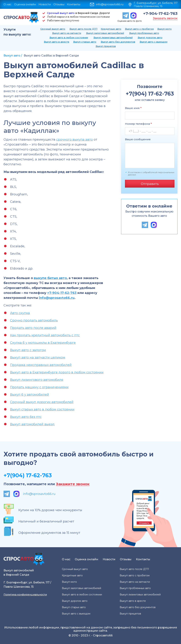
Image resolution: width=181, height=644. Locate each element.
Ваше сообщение (138, 139)
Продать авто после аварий (33, 328)
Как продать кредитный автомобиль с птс (45, 335)
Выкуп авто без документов (118, 42)
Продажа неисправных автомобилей (41, 365)
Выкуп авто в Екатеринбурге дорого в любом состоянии (57, 372)
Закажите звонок (73, 484)
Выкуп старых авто (85, 42)
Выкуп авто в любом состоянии (69, 37)
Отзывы (59, 4)
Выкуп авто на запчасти (67, 33)
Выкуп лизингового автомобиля (37, 380)
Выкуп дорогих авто (150, 37)
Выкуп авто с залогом (28, 350)
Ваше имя (133, 108)
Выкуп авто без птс (26, 417)
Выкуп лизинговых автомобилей (113, 37)
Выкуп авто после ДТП (83, 29)
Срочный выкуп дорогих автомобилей (42, 402)
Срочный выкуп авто (61, 13)
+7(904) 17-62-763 (28, 475)
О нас (8, 4)
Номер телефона (138, 124)
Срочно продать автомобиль (34, 320)
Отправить (150, 184)
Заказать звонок (165, 18)
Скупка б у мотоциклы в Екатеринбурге (43, 343)
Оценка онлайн (25, 4)
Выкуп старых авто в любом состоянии (42, 409)
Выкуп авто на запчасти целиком (38, 358)
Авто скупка (20, 313)
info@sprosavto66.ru (110, 4)
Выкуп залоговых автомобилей (105, 33)
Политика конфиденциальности (25, 595)
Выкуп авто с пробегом (139, 29)
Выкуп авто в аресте (57, 42)
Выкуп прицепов (106, 46)
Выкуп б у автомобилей (30, 395)
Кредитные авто (111, 29)
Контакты (74, 4)
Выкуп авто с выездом (154, 42)
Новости (45, 4)
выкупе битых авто (50, 278)
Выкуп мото (164, 29)
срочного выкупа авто (75, 140)
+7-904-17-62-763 (160, 14)
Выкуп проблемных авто (144, 33)
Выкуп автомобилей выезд (32, 424)
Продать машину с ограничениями (39, 387)
